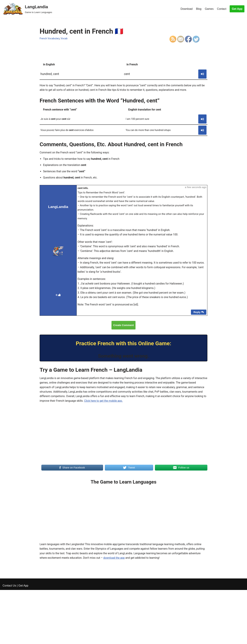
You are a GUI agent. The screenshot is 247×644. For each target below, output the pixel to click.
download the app (115, 568)
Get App (237, 9)
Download (186, 9)
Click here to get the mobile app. (131, 411)
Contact (222, 9)
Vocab (64, 39)
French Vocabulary (50, 39)
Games (209, 9)
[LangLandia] (27, 9)
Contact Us (9, 640)
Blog (198, 9)
